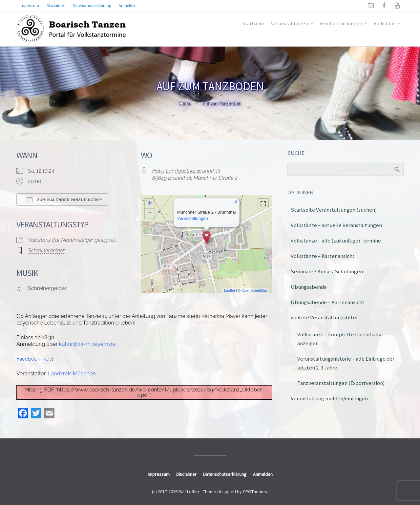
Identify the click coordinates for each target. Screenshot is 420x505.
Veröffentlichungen (341, 23)
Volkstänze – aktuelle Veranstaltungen (336, 225)
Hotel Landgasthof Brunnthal (186, 171)
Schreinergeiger (46, 251)
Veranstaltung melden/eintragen (329, 398)
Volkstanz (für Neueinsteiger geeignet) (72, 240)
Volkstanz (385, 23)
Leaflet (230, 290)
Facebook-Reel (35, 359)
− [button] (150, 214)
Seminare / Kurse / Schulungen (327, 271)
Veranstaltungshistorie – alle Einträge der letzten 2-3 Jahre (346, 363)
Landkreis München (72, 374)
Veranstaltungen (290, 23)
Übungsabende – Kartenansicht (328, 302)
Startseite (253, 23)
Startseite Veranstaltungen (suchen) (334, 210)
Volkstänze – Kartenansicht (323, 256)
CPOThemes (255, 492)
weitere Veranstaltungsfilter (324, 317)
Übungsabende (309, 287)
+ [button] (150, 204)
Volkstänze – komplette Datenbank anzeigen (339, 339)
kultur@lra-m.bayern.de (87, 344)
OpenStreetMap (254, 290)
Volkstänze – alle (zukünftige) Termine (336, 241)
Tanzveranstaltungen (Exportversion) (341, 383)
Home (185, 103)
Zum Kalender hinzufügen (62, 200)
